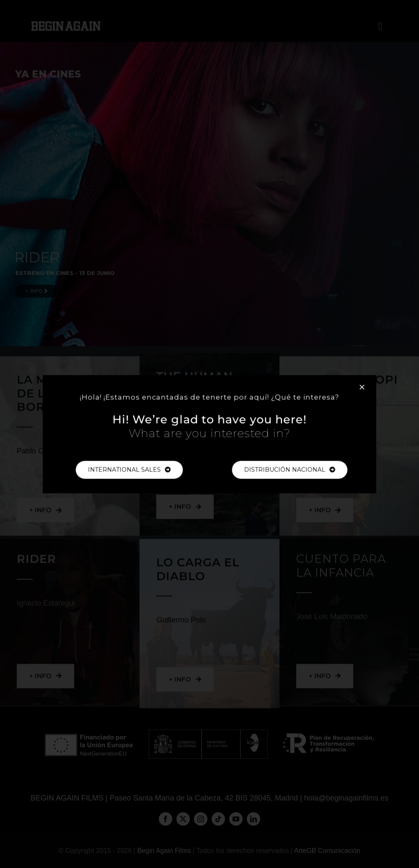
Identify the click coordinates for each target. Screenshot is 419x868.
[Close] (353, 390)
